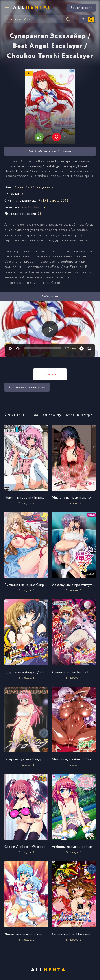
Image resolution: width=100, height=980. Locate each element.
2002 (64, 201)
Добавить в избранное (50, 151)
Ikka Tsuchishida (33, 207)
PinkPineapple (49, 201)
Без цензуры (44, 187)
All (32, 8)
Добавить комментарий (27, 387)
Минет (20, 187)
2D (30, 187)
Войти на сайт (81, 8)
